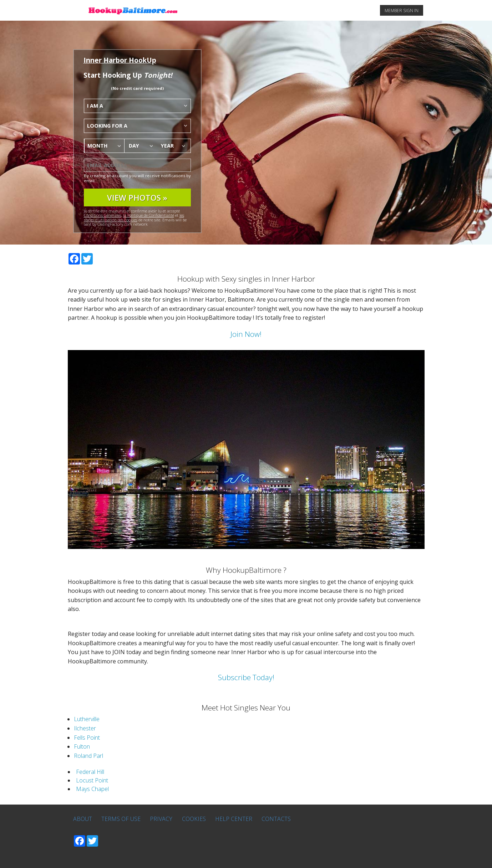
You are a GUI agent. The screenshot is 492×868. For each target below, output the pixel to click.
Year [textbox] (167, 146)
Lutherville (87, 719)
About (83, 819)
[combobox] (137, 106)
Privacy (161, 819)
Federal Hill (90, 772)
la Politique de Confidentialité (149, 215)
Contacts (276, 819)
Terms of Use (121, 819)
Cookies (194, 819)
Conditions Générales (103, 215)
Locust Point (92, 780)
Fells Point (87, 738)
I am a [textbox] (95, 106)
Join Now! (246, 334)
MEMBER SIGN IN (402, 11)
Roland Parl (88, 756)
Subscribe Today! (246, 677)
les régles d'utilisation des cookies (134, 217)
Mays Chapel (92, 789)
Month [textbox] (98, 146)
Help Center (234, 819)
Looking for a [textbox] (107, 126)
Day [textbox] (134, 146)
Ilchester (85, 728)
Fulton (82, 746)
